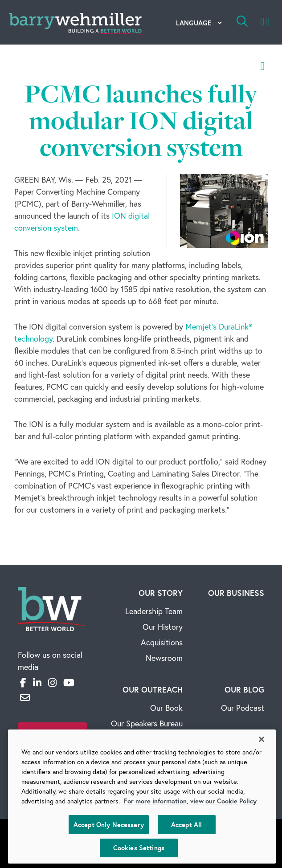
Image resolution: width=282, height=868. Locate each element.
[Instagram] (52, 683)
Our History (163, 627)
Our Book (166, 708)
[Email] (25, 697)
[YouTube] (69, 683)
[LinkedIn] (37, 683)
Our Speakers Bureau (147, 723)
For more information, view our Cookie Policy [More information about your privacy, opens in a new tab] (190, 801)
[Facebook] (23, 683)
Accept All (186, 825)
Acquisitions (162, 642)
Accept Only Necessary (109, 825)
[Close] (262, 739)
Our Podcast (243, 708)
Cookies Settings (139, 848)
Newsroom (164, 658)
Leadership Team (154, 611)
